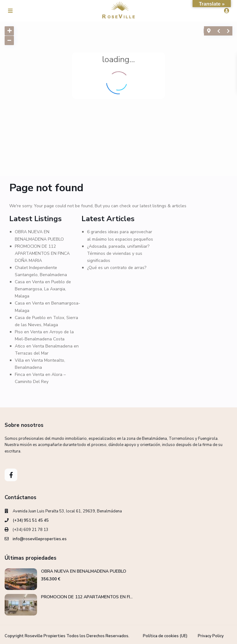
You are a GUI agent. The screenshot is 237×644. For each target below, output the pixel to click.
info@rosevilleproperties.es (40, 539)
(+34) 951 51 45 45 (31, 520)
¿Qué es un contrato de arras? (117, 268)
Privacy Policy (211, 636)
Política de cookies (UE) (165, 636)
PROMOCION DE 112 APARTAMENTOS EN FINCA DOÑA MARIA (42, 253)
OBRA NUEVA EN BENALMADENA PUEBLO (84, 571)
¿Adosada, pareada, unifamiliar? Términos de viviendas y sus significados (118, 253)
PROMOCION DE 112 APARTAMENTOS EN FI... (87, 597)
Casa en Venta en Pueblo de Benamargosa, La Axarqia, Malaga (43, 289)
